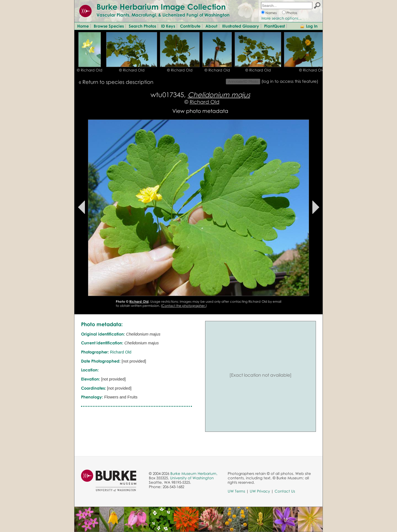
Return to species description (118, 82)
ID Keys (168, 26)
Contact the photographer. (184, 306)
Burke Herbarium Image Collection (161, 7)
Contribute (190, 26)
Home (83, 26)
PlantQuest (274, 26)
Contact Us (285, 491)
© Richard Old (90, 70)
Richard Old (205, 102)
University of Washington (192, 478)
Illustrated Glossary (241, 26)
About (211, 26)
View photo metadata (200, 111)
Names (271, 13)
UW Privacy (260, 491)
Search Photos (142, 26)
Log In (312, 26)
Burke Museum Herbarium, (194, 474)
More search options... (281, 18)
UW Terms (236, 491)
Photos (292, 13)
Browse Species (109, 26)
